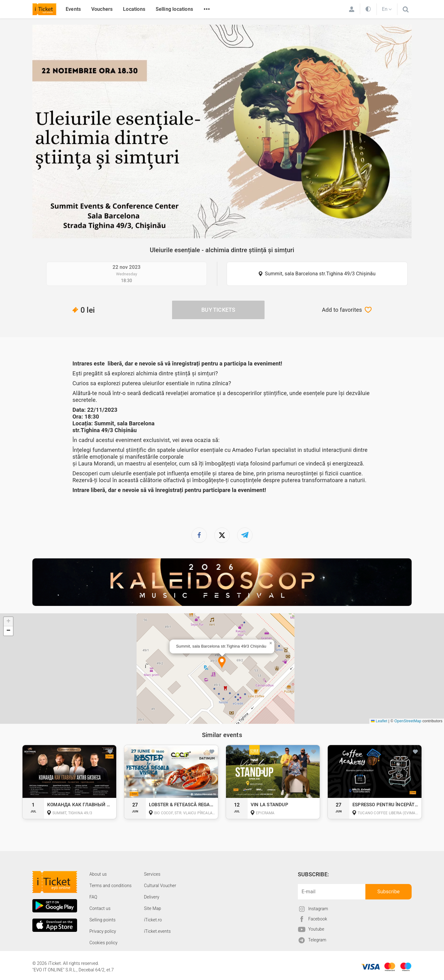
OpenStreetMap (408, 721)
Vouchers (102, 9)
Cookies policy (103, 943)
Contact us (100, 908)
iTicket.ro (153, 920)
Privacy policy (103, 931)
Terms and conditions (111, 886)
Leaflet (379, 721)
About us (98, 874)
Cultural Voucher (160, 886)
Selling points (103, 920)
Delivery (152, 897)
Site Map (153, 908)
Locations (134, 9)
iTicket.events (157, 931)
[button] (222, 663)
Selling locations (174, 9)
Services (152, 874)
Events (73, 9)
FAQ (93, 897)
